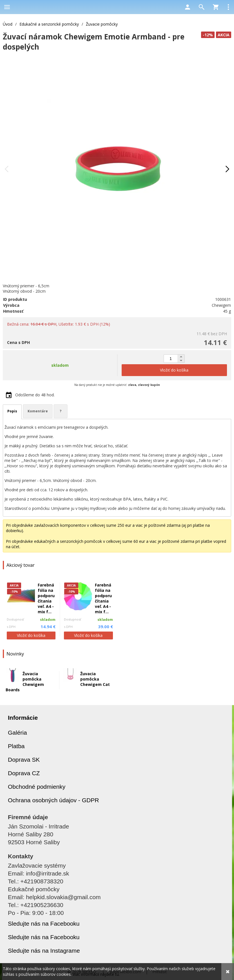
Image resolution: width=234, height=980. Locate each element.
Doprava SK (24, 760)
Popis (12, 411)
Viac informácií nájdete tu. (96, 974)
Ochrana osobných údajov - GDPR (53, 800)
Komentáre (38, 411)
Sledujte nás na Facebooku (44, 924)
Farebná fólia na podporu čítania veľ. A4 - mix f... (46, 598)
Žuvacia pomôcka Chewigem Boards (25, 682)
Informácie (23, 718)
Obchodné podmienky (37, 787)
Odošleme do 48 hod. (35, 395)
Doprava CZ (24, 773)
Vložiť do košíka (31, 635)
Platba (16, 746)
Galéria (17, 733)
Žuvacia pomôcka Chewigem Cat (95, 679)
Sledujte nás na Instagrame (44, 951)
